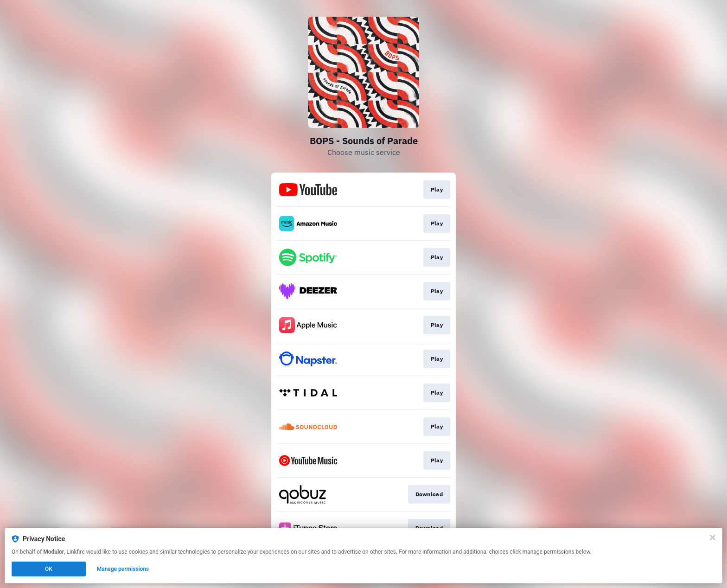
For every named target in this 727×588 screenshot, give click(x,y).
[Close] (713, 537)
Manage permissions (123, 569)
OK (49, 569)
